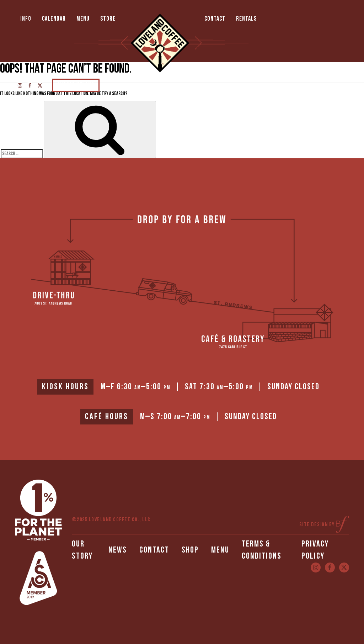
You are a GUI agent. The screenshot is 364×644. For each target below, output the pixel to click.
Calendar (54, 19)
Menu (83, 19)
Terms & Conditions (262, 550)
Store (108, 19)
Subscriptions (76, 85)
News (118, 550)
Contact (215, 19)
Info (26, 19)
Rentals (246, 19)
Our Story (82, 550)
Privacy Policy (315, 550)
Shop (190, 550)
